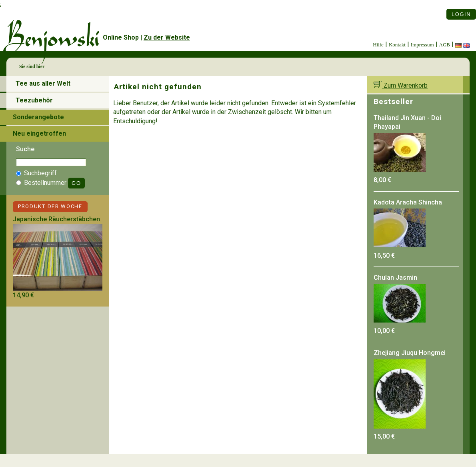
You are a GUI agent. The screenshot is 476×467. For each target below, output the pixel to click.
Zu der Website (167, 37)
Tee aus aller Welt (43, 83)
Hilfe (378, 45)
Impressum (422, 45)
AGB (445, 45)
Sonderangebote (38, 117)
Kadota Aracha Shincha (408, 202)
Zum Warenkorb (401, 85)
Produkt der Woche (50, 206)
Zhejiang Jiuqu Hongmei (410, 353)
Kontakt (397, 45)
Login (461, 14)
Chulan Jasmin (395, 278)
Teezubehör (34, 100)
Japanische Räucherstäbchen (56, 219)
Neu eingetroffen (39, 133)
